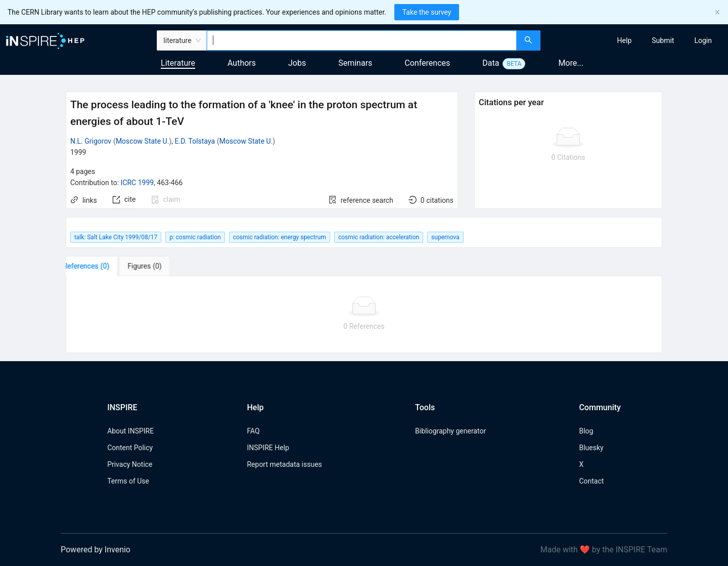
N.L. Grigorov (91, 141)
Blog (586, 431)
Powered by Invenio (96, 550)
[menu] (635, 40)
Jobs (297, 63)
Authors (242, 63)
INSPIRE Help (268, 448)
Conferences (427, 63)
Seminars (355, 63)
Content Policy (130, 448)
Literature (178, 63)
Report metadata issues (284, 464)
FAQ (253, 431)
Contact (591, 481)
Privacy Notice (130, 464)
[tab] (97, 266)
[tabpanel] (364, 315)
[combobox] (362, 40)
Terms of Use (128, 481)
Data (491, 63)
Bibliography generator (450, 431)
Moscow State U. (143, 141)
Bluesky (591, 448)
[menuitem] (625, 40)
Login (703, 40)
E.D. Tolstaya (195, 141)
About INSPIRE (130, 431)
